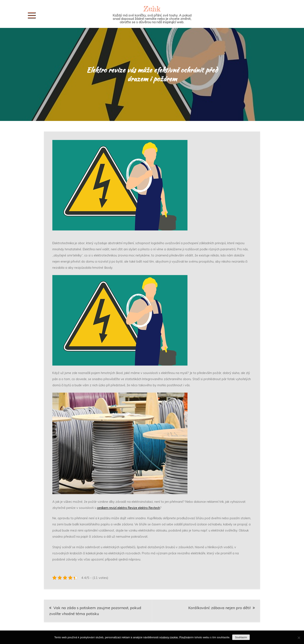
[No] (299, 638)
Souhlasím (241, 637)
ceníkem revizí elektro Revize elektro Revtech (128, 508)
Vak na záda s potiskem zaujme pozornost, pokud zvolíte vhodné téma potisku (95, 611)
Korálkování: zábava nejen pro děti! (219, 608)
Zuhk (152, 9)
